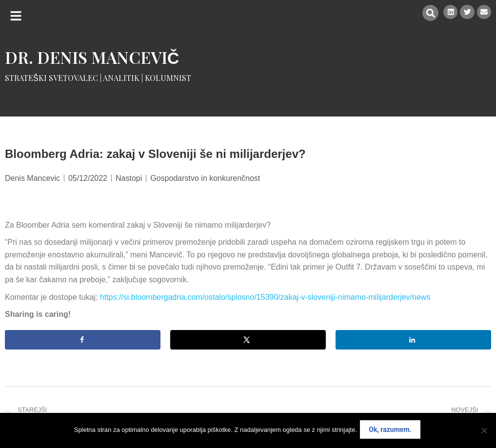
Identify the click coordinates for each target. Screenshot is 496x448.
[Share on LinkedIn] (413, 340)
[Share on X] (248, 340)
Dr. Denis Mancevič (92, 57)
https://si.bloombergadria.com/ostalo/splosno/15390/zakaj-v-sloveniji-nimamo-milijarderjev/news (265, 297)
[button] (16, 16)
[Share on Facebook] (83, 340)
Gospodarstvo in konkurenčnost (205, 178)
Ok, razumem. (392, 431)
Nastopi (129, 178)
